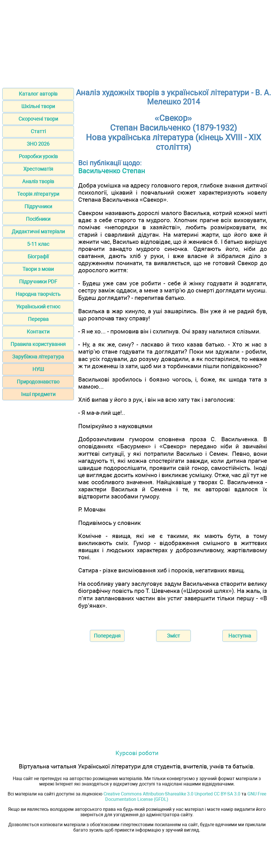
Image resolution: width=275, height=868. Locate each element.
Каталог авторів (38, 94)
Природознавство (38, 382)
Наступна (240, 636)
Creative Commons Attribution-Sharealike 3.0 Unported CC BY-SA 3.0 (172, 794)
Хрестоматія (38, 169)
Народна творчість (38, 294)
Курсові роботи (137, 753)
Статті (38, 131)
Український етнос (38, 307)
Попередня (107, 636)
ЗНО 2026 (38, 144)
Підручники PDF (38, 282)
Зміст (173, 636)
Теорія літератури (38, 194)
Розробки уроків (38, 156)
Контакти (38, 332)
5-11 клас (38, 244)
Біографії (38, 256)
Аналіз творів (38, 181)
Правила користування (38, 344)
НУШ (38, 369)
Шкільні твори (38, 106)
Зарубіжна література (38, 357)
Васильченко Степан (112, 171)
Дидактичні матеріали (38, 231)
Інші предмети (38, 394)
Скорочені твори (38, 119)
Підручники (38, 206)
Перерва (38, 319)
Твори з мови (38, 269)
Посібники (38, 219)
